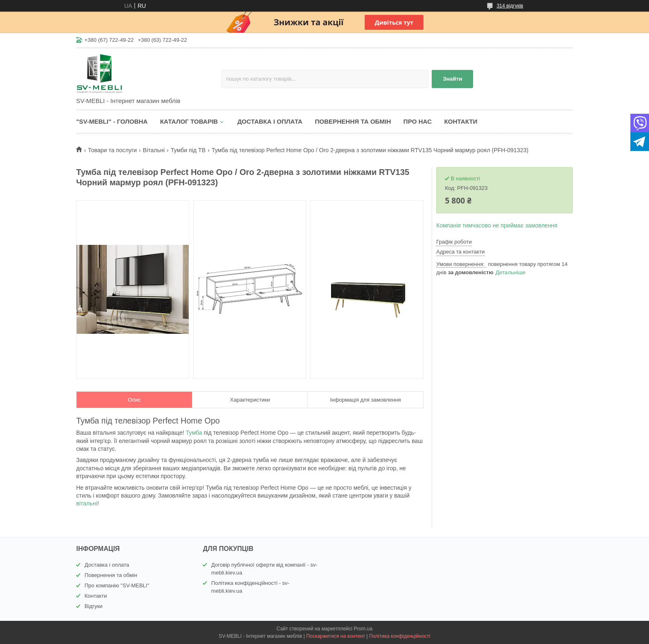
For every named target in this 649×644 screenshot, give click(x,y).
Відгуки (93, 606)
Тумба (194, 433)
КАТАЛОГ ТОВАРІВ (189, 121)
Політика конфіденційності (400, 636)
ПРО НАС (418, 121)
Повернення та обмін (111, 575)
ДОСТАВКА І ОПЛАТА (270, 121)
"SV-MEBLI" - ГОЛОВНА (112, 121)
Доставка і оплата (107, 565)
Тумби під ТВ (188, 150)
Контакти (96, 596)
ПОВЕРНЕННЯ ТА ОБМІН (353, 121)
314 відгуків (510, 6)
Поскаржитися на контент (336, 636)
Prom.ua (363, 629)
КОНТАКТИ (461, 121)
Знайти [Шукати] (453, 79)
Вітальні (154, 150)
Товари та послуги (112, 150)
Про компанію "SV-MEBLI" (117, 585)
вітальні (87, 503)
